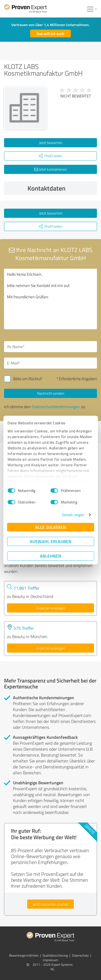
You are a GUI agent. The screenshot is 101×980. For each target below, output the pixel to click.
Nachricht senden (51, 393)
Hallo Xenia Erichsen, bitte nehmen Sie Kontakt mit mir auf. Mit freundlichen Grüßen (50, 299)
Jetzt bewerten (51, 143)
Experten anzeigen (51, 608)
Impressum (50, 960)
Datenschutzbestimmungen (56, 407)
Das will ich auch (50, 34)
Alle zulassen (51, 527)
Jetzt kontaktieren (50, 169)
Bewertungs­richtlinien (24, 955)
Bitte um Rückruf (27, 379)
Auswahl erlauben (51, 541)
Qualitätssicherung (55, 955)
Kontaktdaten (61, 188)
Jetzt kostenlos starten (50, 904)
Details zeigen (73, 515)
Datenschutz (80, 955)
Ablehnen (50, 556)
